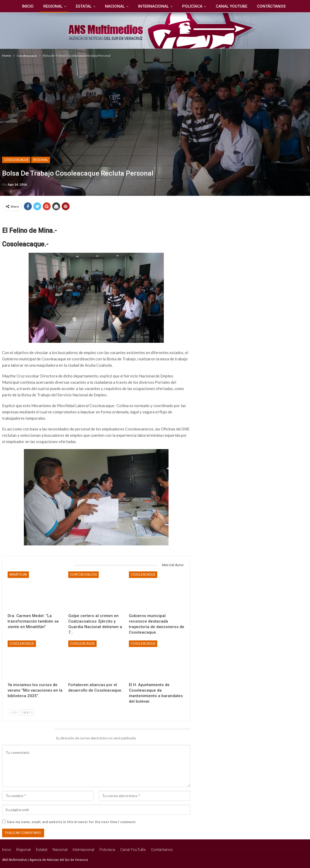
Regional (53, 6)
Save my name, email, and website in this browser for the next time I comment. (72, 822)
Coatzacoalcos (83, 575)
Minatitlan (18, 575)
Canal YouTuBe (232, 6)
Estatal (84, 6)
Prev (14, 712)
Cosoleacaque (16, 160)
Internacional (153, 6)
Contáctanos (271, 6)
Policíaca (192, 6)
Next (28, 712)
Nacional (115, 6)
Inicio (28, 6)
